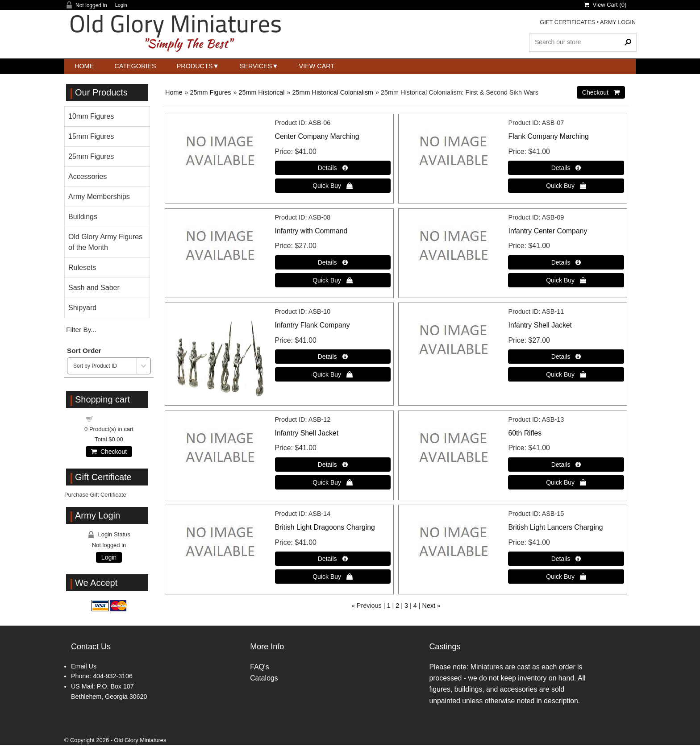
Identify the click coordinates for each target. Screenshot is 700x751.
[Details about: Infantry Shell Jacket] (566, 357)
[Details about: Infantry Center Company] (566, 262)
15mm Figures (91, 136)
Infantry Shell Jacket (540, 325)
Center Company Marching (317, 136)
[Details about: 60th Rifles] (566, 465)
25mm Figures (210, 92)
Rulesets (82, 268)
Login (121, 5)
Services (256, 66)
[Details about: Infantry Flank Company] (333, 357)
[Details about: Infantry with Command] (333, 262)
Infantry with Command (311, 231)
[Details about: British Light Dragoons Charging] (333, 559)
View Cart (317, 66)
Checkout (109, 452)
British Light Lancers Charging (555, 527)
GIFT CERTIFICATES (567, 22)
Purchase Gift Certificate (95, 495)
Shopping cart (114, 418)
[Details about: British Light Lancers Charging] (566, 559)
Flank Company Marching (548, 136)
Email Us (84, 666)
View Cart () (605, 5)
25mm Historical (261, 92)
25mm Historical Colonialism (333, 92)
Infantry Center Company (548, 231)
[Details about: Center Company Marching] (333, 168)
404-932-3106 (113, 676)
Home (84, 66)
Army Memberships (99, 197)
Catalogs (264, 678)
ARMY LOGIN (618, 22)
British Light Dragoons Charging (325, 527)
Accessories (87, 176)
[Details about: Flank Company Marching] (566, 168)
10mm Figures (91, 116)
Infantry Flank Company (312, 325)
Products (195, 66)
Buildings (83, 217)
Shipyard (82, 308)
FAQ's (260, 667)
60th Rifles (525, 433)
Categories (135, 66)
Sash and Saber (94, 288)
